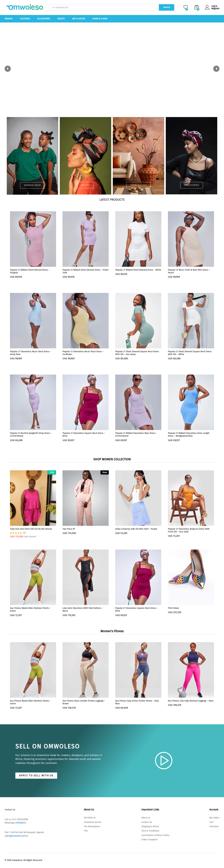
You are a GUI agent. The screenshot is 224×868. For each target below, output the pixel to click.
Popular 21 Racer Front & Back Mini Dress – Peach (189, 271)
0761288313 (21, 823)
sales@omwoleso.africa (16, 836)
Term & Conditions (150, 831)
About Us (146, 818)
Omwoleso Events (93, 822)
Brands (9, 19)
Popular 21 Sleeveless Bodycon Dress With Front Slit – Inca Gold (189, 530)
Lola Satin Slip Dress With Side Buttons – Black (83, 609)
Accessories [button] (44, 19)
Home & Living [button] (100, 19)
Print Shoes (174, 608)
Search (167, 7)
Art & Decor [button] (79, 19)
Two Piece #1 (69, 529)
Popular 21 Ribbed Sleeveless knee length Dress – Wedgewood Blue (189, 435)
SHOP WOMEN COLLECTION (112, 459)
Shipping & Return (150, 826)
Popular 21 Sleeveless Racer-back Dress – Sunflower (83, 353)
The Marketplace (92, 826)
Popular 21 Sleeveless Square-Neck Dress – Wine (84, 435)
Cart (211, 822)
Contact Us (147, 822)
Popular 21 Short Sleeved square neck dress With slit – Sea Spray (137, 353)
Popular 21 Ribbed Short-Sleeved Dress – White (138, 270)
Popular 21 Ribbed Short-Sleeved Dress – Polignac (30, 271)
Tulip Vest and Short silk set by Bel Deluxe (31, 529)
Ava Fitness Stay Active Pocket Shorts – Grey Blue (137, 702)
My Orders (214, 818)
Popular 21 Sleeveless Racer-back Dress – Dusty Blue (30, 353)
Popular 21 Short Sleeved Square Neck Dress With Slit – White (190, 353)
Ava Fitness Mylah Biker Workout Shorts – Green (30, 609)
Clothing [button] (25, 19)
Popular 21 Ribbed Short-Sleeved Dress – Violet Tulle (85, 271)
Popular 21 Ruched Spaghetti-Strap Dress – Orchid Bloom (31, 435)
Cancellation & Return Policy (155, 835)
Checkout (214, 826)
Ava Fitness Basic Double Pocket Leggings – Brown (84, 702)
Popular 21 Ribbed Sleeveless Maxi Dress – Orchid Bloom (136, 435)
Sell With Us (90, 818)
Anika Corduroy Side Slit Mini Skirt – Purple (136, 529)
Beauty (61, 19)
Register (215, 9)
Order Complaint (149, 840)
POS (86, 831)
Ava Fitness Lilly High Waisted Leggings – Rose (191, 701)
